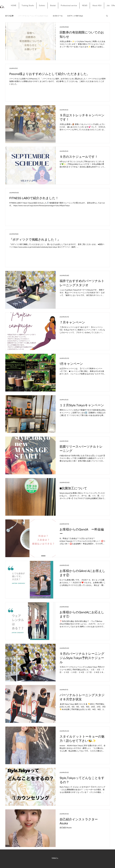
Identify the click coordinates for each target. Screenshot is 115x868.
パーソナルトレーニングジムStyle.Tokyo (33, 16)
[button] (107, 16)
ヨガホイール (58, 16)
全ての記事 (9, 16)
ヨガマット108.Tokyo (75, 16)
